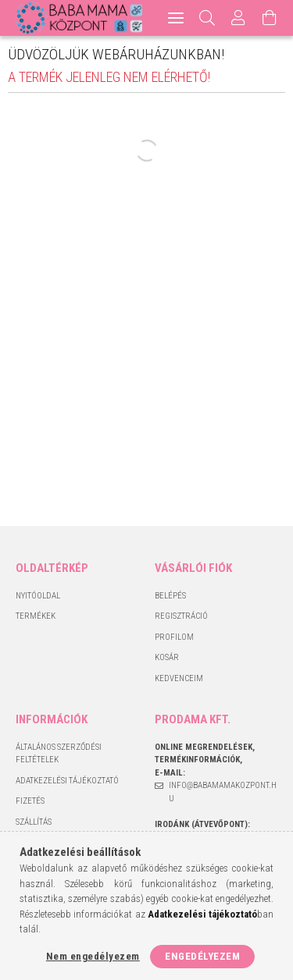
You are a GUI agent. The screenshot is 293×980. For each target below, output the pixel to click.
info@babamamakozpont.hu (223, 792)
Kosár (167, 657)
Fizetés (30, 801)
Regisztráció (181, 616)
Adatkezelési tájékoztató (67, 781)
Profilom (174, 637)
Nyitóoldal (38, 596)
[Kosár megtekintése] (270, 18)
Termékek (36, 616)
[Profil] (238, 18)
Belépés (170, 596)
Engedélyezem (202, 956)
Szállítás (34, 822)
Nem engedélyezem (93, 956)
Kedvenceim (179, 678)
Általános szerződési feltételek (59, 754)
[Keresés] (207, 18)
